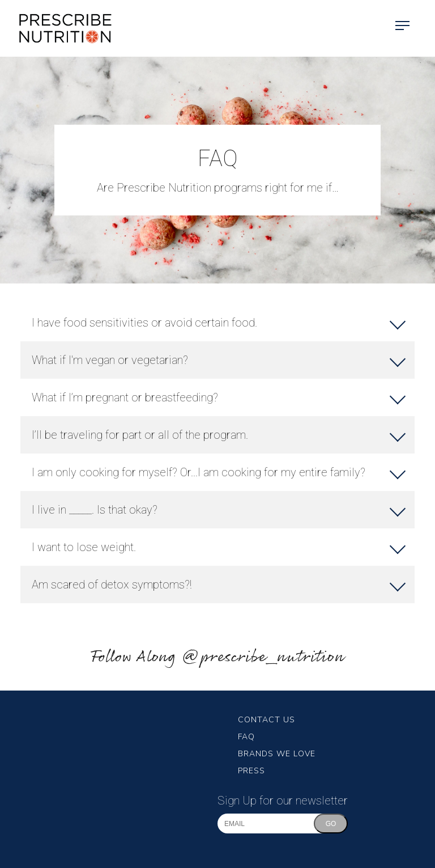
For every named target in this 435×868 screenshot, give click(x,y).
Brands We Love (277, 754)
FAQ (246, 737)
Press (251, 771)
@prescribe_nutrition (263, 657)
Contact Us (266, 720)
